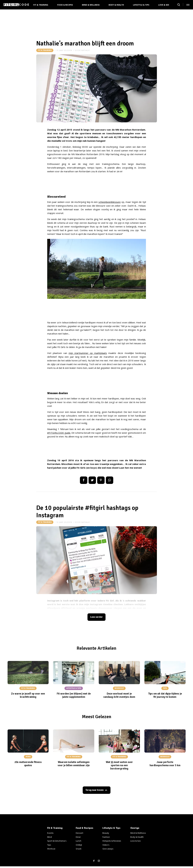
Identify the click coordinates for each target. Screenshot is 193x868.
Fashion (106, 837)
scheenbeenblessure (110, 202)
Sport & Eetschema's (57, 841)
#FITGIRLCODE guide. (59, 433)
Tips (49, 845)
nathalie (86, 50)
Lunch (79, 841)
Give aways (108, 849)
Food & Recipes (65, 5)
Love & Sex (164, 5)
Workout (51, 849)
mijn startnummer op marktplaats (88, 353)
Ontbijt (79, 845)
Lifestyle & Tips (141, 5)
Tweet (92, 480)
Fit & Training (41, 5)
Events (50, 833)
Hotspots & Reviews (112, 841)
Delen (84, 480)
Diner (78, 837)
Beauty (106, 833)
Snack (79, 849)
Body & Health (116, 5)
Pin (101, 480)
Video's (106, 845)
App (110, 480)
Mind (50, 837)
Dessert (79, 833)
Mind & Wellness (91, 5)
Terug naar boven (94, 791)
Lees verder (97, 617)
